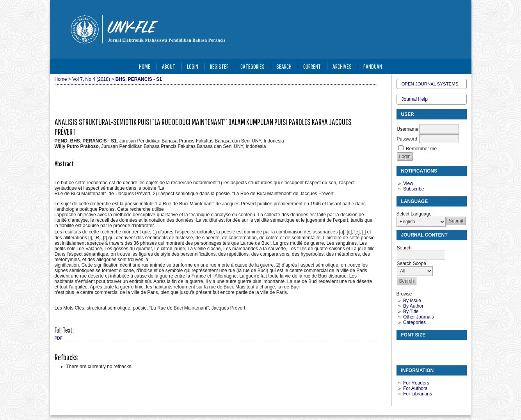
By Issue (412, 301)
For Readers (416, 383)
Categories (414, 322)
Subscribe (413, 189)
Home (145, 66)
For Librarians (418, 394)
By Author (413, 306)
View (408, 183)
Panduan (373, 66)
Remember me (421, 149)
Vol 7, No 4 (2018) (91, 79)
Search (284, 66)
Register (219, 66)
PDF (59, 338)
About (169, 66)
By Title (411, 311)
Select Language (414, 214)
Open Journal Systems (430, 84)
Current (312, 66)
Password (407, 139)
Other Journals (419, 317)
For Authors (415, 388)
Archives (342, 66)
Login (193, 66)
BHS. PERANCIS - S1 (139, 79)
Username (408, 129)
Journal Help (415, 99)
